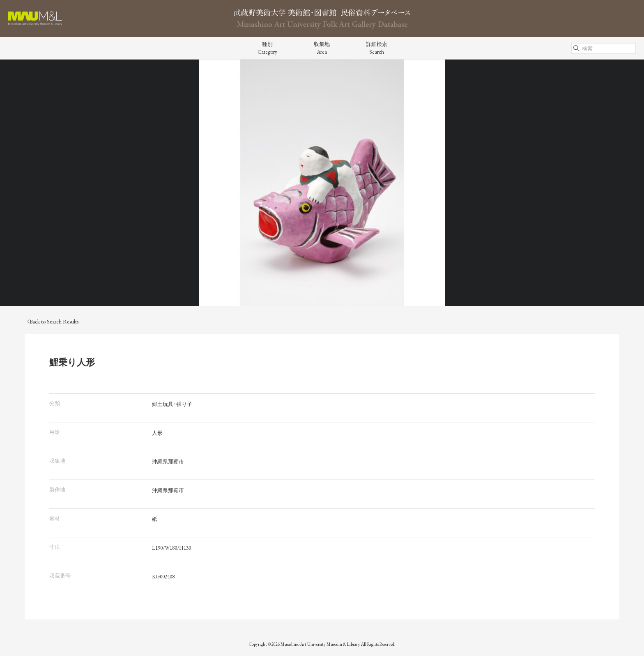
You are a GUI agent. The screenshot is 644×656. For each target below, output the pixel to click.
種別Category (267, 48)
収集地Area (322, 48)
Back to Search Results (53, 322)
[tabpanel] (322, 183)
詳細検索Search (377, 48)
